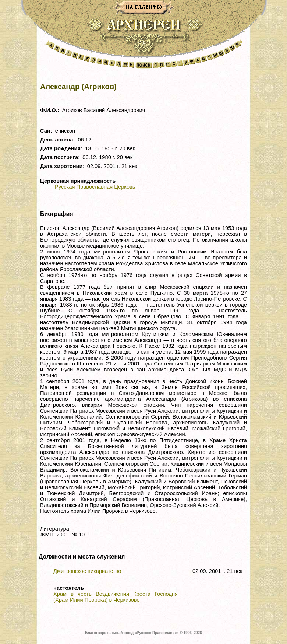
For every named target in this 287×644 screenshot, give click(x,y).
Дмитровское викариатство (87, 571)
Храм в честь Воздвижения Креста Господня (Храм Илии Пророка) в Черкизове (116, 597)
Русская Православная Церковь (95, 187)
